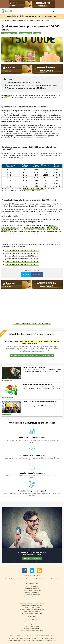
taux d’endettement (47, 111)
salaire (7, 95)
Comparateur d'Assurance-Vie (32, 597)
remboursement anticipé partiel (34, 227)
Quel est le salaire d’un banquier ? (34, 367)
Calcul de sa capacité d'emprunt (32, 491)
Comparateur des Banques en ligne (32, 562)
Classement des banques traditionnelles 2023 (32, 609)
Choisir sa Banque (7, 380)
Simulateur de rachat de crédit (32, 438)
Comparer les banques (32, 558)
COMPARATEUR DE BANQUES (32, 552)
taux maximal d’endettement (36, 113)
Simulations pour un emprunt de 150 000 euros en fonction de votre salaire (32, 85)
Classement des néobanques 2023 (32, 607)
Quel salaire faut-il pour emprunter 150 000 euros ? (24, 82)
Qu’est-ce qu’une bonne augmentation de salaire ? (40, 402)
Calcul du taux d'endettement (32, 473)
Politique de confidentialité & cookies (45, 635)
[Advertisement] (32, 306)
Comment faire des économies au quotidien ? (32, 630)
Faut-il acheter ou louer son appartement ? (37, 384)
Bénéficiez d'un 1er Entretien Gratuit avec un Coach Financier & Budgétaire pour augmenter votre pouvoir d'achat (32, 579)
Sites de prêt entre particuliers (32, 622)
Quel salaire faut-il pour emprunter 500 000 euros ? (22, 264)
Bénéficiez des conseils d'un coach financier (32, 334)
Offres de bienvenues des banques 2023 (32, 614)
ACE (40, 212)
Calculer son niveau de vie (32, 626)
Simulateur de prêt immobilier (32, 455)
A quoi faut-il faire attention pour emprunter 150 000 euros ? (27, 88)
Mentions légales (28, 635)
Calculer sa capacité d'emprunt (32, 624)
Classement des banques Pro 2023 (32, 612)
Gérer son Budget (7, 415)
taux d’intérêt (6, 138)
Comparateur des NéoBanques (51, 562)
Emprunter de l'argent (9, 33)
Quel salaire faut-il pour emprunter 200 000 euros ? (22, 253)
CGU (18, 635)
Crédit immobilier (25, 33)
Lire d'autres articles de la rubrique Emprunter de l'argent (32, 323)
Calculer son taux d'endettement (32, 628)
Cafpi (34, 212)
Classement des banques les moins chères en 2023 (32, 603)
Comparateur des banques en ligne (32, 591)
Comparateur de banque (32, 586)
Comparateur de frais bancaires (13, 562)
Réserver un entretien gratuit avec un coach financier (32, 356)
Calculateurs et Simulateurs (32, 620)
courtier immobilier (12, 212)
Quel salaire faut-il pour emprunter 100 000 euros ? (22, 250)
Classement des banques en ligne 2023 (32, 605)
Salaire (37, 33)
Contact (11, 635)
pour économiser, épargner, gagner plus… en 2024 (32, 16)
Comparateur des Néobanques (32, 595)
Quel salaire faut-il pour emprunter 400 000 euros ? (22, 262)
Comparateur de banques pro (32, 593)
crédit (53, 115)
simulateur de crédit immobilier (34, 189)
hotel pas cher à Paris (51, 641)
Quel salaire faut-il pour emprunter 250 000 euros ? (22, 256)
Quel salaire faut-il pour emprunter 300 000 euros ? (22, 259)
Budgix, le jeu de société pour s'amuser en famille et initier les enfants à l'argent (35, 639)
